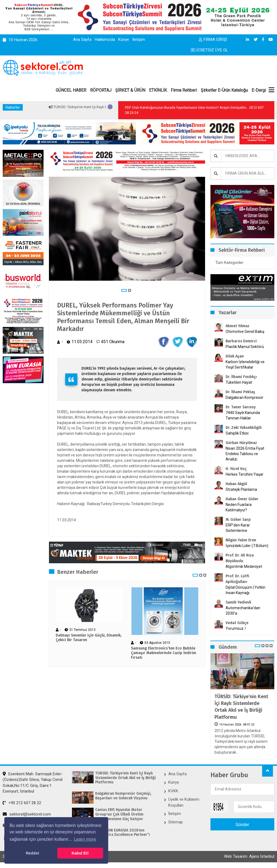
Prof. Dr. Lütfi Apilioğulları (237, 579)
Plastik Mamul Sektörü (245, 347)
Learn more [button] (85, 839)
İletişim (139, 39)
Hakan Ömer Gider (242, 499)
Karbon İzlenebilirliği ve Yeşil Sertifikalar (245, 365)
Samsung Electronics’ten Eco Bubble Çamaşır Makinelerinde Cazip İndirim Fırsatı (164, 653)
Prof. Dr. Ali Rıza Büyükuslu (240, 558)
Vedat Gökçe (237, 623)
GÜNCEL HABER (71, 90)
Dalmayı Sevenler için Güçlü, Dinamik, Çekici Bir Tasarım (89, 638)
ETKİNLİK (158, 90)
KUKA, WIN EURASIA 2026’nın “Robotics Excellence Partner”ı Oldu (123, 835)
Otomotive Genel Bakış (245, 332)
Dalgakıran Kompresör (245, 397)
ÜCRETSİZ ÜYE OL (210, 50)
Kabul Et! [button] (80, 853)
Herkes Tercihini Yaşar (245, 474)
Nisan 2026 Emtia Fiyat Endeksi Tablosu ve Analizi (245, 454)
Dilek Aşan (235, 356)
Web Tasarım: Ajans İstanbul (249, 856)
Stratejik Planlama (241, 489)
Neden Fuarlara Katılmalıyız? (239, 507)
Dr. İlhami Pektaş (240, 392)
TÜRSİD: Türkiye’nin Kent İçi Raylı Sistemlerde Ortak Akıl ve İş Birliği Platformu (241, 707)
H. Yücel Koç (236, 469)
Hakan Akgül (236, 484)
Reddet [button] (32, 853)
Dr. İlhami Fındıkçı (241, 377)
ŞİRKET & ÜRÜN (130, 90)
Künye (124, 39)
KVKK (173, 791)
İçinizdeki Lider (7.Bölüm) (247, 546)
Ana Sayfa (82, 39)
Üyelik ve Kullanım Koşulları (184, 802)
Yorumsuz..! (236, 628)
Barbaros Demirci (241, 341)
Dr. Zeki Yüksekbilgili (244, 428)
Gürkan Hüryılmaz (241, 443)
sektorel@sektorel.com (27, 814)
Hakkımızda (105, 39)
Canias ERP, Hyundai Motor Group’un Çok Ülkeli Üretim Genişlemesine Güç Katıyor (119, 814)
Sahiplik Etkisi (237, 433)
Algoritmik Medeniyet (244, 566)
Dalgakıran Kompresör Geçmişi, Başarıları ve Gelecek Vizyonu (123, 796)
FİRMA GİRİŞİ (213, 39)
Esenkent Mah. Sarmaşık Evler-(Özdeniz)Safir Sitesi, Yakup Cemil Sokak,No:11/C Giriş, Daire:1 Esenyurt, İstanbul (33, 783)
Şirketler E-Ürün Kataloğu (224, 90)
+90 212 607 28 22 (22, 803)
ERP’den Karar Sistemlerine (238, 528)
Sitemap (176, 822)
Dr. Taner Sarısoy (241, 407)
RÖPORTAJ (101, 90)
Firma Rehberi (184, 90)
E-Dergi (259, 90)
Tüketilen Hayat (240, 382)
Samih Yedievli (238, 602)
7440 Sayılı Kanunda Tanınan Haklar (243, 415)
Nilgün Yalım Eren (241, 540)
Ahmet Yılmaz (238, 326)
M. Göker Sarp (238, 520)
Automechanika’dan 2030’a (243, 611)
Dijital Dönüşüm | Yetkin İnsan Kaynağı (245, 590)
